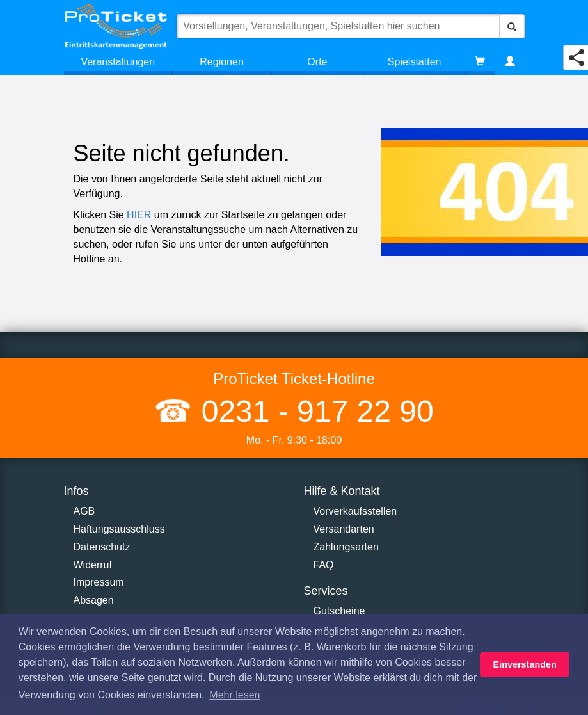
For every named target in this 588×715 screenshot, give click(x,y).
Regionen (222, 62)
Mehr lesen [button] (234, 695)
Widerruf (93, 565)
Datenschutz (102, 547)
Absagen (94, 600)
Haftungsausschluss (119, 529)
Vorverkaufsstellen (355, 511)
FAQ (324, 565)
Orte (317, 62)
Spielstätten (415, 62)
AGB (84, 511)
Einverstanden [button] (525, 664)
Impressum (99, 582)
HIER (139, 215)
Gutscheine (339, 611)
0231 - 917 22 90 (313, 411)
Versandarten (344, 529)
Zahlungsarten (346, 547)
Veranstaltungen (118, 62)
